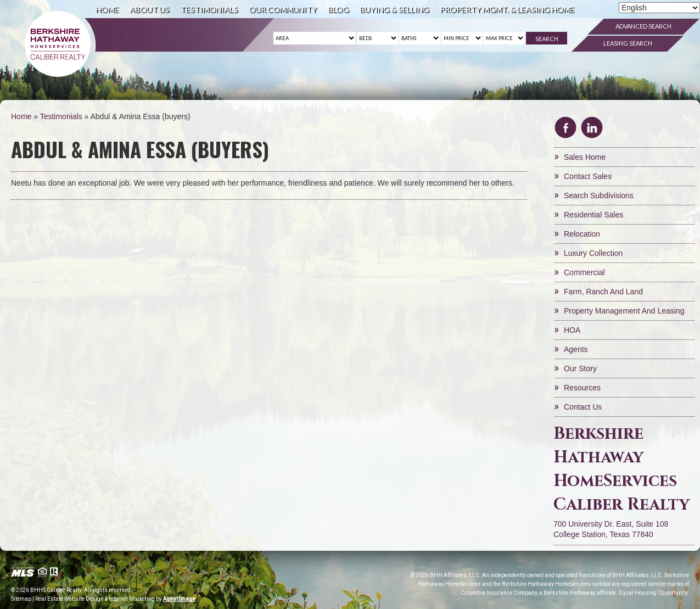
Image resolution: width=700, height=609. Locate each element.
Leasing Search (628, 43)
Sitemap (21, 599)
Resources (582, 388)
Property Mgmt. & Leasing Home (507, 9)
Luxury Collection (593, 253)
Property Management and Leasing (624, 311)
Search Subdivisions (599, 195)
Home (107, 9)
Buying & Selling (394, 9)
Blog (338, 9)
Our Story (580, 368)
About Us (149, 9)
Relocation (582, 234)
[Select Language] (659, 8)
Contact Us (583, 407)
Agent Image (179, 599)
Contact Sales (588, 176)
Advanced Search (643, 26)
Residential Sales (593, 215)
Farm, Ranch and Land (603, 292)
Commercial (584, 272)
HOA (572, 330)
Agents (576, 349)
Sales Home (585, 157)
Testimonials (209, 9)
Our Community (283, 9)
